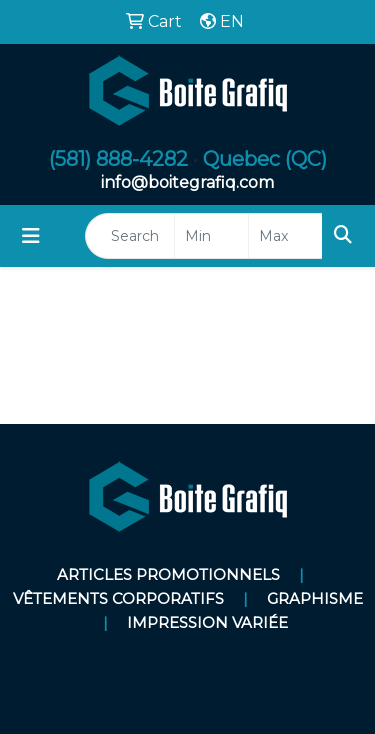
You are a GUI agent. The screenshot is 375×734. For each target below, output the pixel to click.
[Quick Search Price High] (285, 236)
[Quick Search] (130, 236)
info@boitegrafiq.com (187, 182)
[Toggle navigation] (31, 236)
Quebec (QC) (265, 159)
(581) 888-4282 (118, 159)
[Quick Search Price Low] (211, 236)
